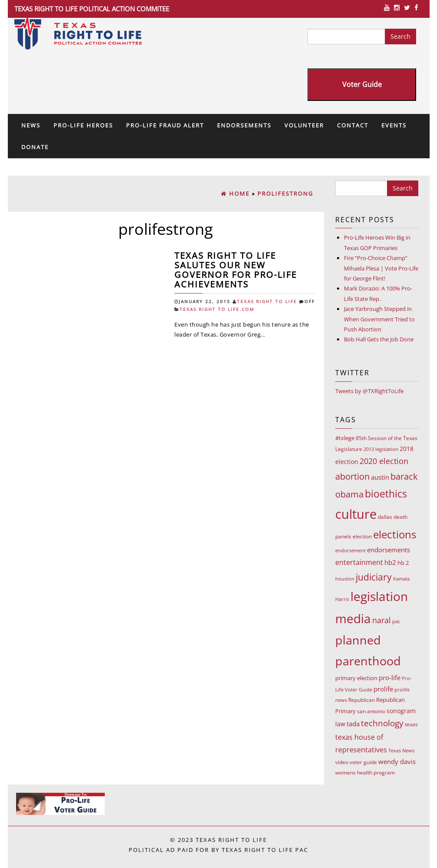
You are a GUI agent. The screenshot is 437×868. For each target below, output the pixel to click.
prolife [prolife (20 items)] (383, 689)
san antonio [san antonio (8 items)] (371, 711)
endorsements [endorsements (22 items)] (389, 550)
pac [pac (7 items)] (396, 621)
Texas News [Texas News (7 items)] (401, 750)
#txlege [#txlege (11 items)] (345, 438)
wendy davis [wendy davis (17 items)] (397, 761)
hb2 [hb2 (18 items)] (390, 562)
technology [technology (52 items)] (382, 723)
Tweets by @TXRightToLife (369, 391)
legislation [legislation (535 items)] (379, 596)
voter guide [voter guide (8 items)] (363, 762)
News (31, 125)
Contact (353, 125)
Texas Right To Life (267, 302)
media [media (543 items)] (353, 618)
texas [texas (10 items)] (411, 724)
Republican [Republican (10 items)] (362, 700)
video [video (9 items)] (342, 762)
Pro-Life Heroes (83, 125)
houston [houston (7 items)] (345, 579)
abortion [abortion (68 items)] (352, 476)
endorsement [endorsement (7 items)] (350, 550)
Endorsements (244, 125)
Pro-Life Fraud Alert (165, 125)
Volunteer (304, 125)
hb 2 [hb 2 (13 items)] (403, 563)
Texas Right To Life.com (217, 309)
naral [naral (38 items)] (382, 620)
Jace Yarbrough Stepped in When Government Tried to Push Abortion (379, 319)
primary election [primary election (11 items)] (356, 678)
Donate (35, 147)
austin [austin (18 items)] (380, 477)
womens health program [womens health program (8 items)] (365, 773)
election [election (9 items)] (362, 536)
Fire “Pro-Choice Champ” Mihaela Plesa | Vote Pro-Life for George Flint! (381, 268)
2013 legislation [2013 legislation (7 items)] (381, 449)
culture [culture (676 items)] (356, 514)
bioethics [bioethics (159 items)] (386, 494)
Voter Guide (362, 84)
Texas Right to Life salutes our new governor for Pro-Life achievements (236, 270)
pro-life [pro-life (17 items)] (390, 678)
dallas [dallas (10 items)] (385, 517)
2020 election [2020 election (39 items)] (384, 461)
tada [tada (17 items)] (353, 724)
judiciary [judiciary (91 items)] (374, 577)
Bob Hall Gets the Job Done (379, 339)
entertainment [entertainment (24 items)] (359, 562)
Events (394, 125)
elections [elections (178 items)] (395, 534)
